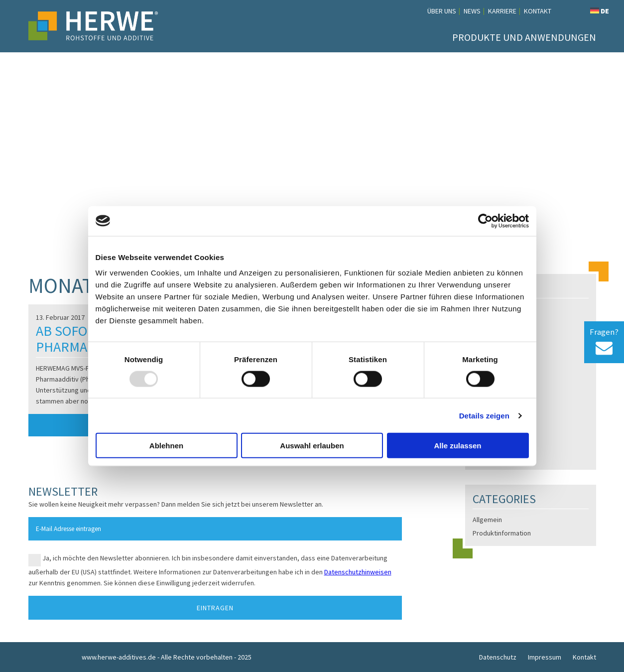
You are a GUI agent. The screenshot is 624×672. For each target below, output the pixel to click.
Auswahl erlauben (312, 446)
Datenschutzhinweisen (358, 572)
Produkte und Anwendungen (524, 37)
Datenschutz (498, 657)
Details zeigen (484, 415)
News (472, 11)
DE (600, 11)
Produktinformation (502, 533)
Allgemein (487, 520)
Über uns (442, 11)
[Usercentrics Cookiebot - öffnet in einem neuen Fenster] (485, 221)
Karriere (502, 11)
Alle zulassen (457, 446)
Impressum (545, 657)
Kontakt (538, 11)
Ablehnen (166, 446)
